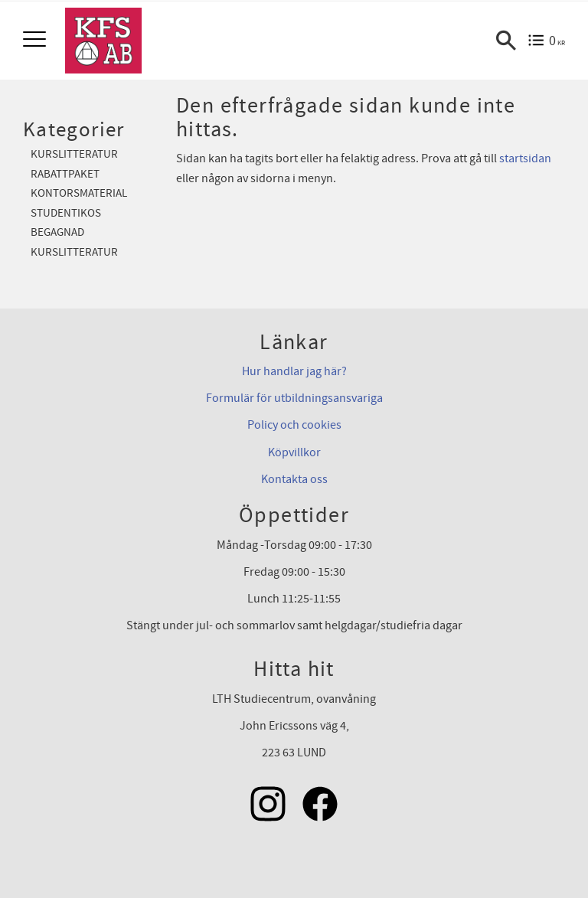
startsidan (525, 158)
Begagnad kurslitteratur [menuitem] (74, 242)
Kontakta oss (294, 479)
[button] (36, 40)
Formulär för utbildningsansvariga (294, 398)
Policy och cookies (294, 425)
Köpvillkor (294, 452)
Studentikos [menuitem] (66, 213)
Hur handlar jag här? (294, 371)
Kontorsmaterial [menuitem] (79, 193)
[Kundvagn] (546, 41)
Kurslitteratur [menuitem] (74, 154)
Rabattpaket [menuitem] (65, 174)
